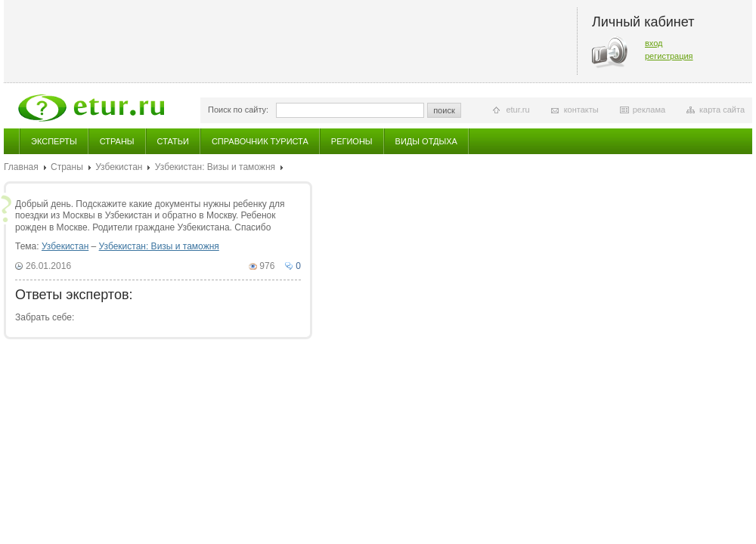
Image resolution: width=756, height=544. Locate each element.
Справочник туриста (260, 141)
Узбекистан (119, 167)
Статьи (173, 141)
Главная (21, 167)
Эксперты (54, 141)
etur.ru (517, 110)
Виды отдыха (426, 141)
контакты (581, 110)
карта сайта (722, 110)
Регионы (352, 141)
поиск (444, 110)
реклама (649, 110)
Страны (117, 141)
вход (654, 43)
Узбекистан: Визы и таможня (215, 167)
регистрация (669, 56)
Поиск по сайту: (238, 110)
